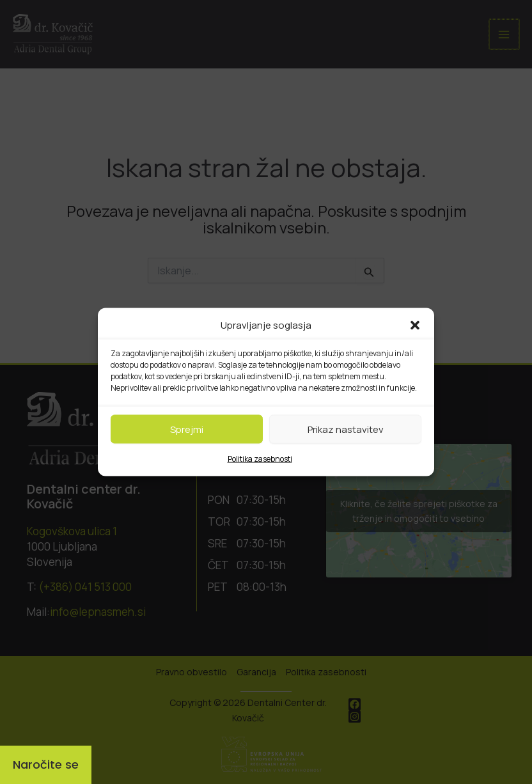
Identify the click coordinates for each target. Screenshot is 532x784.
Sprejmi (187, 429)
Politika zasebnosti (260, 459)
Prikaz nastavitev (346, 429)
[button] (415, 325)
